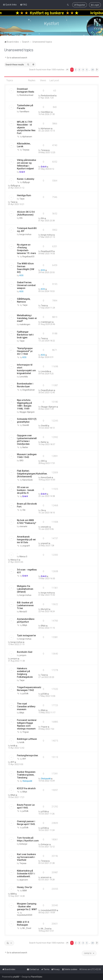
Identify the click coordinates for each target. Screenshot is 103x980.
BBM (25, 891)
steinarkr (23, 526)
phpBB (16, 977)
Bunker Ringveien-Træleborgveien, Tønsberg (26, 775)
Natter (25, 447)
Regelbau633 (28, 257)
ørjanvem (24, 880)
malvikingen (25, 324)
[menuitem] (24, 5)
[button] (67, 70)
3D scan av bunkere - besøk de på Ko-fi (26, 490)
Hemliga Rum (24, 195)
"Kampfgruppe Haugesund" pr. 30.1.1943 (25, 351)
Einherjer (23, 844)
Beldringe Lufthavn (27, 739)
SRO (21, 461)
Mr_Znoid (27, 928)
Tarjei (22, 199)
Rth (21, 218)
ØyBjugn (26, 182)
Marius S (23, 557)
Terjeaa (26, 150)
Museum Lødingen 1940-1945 (27, 456)
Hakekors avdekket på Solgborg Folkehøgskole (25, 673)
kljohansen (27, 137)
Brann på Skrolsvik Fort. (27, 505)
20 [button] (93, 70)
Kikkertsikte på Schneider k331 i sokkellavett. (26, 874)
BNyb (25, 625)
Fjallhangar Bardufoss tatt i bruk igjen (25, 335)
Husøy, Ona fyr (25, 887)
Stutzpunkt (27, 781)
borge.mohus (25, 234)
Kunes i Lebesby (26, 179)
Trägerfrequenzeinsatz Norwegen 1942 (29, 689)
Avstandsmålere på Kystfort (26, 620)
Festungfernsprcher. (28, 755)
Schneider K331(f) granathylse (27, 420)
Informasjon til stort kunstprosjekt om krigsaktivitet (26, 369)
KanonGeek (28, 480)
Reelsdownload (26, 95)
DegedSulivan (29, 390)
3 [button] (79, 70)
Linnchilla (24, 377)
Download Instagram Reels (26, 90)
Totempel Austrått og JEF (27, 230)
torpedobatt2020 (25, 915)
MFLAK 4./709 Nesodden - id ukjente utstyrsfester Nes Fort (26, 127)
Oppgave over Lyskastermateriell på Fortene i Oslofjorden (27, 440)
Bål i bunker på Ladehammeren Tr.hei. (25, 605)
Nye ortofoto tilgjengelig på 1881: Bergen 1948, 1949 (24, 404)
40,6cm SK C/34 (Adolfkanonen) (26, 213)
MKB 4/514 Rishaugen (23, 923)
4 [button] (83, 70)
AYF (24, 759)
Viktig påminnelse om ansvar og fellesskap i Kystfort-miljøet (26, 164)
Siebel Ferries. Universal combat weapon (26, 285)
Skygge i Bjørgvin (27, 412)
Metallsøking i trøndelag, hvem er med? (27, 318)
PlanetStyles (37, 977)
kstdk (22, 742)
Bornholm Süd (25, 652)
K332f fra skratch (26, 788)
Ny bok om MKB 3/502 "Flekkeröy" (27, 522)
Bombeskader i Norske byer (25, 385)
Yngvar (26, 732)
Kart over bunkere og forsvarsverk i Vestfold (26, 857)
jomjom (23, 655)
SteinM (26, 425)
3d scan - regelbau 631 (27, 571)
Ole (24, 510)
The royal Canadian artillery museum (26, 706)
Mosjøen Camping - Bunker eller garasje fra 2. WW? (27, 906)
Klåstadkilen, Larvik (24, 145)
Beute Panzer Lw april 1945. (26, 806)
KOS (21, 275)
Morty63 (23, 612)
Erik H (22, 172)
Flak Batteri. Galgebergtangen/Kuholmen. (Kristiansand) (32, 474)
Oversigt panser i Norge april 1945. (26, 823)
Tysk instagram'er (26, 635)
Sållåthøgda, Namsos (24, 300)
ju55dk (25, 694)
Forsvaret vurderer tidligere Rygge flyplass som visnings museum (27, 724)
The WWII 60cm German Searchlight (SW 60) (26, 268)
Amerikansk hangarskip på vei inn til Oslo (26, 539)
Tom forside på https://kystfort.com (28, 839)
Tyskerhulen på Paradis (25, 107)
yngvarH (26, 546)
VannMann (24, 112)
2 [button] (76, 70)
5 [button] (87, 70)
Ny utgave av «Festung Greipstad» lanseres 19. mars (26, 249)
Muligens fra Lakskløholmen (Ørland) (25, 589)
